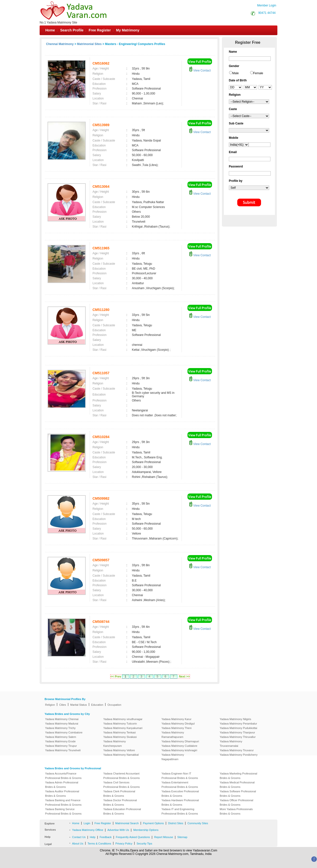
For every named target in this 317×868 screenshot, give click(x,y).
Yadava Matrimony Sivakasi (120, 737)
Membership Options (146, 830)
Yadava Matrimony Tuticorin (120, 724)
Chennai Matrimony (60, 44)
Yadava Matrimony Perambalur (238, 724)
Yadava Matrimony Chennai (62, 719)
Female (258, 73)
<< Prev (116, 677)
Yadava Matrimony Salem (61, 737)
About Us (78, 844)
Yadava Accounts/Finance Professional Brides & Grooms (63, 776)
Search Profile (72, 30)
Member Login (267, 5)
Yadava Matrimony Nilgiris (235, 719)
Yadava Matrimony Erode (60, 741)
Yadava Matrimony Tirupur (61, 746)
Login (87, 823)
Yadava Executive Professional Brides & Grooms (180, 794)
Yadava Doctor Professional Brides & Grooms (120, 802)
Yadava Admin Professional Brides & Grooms (62, 785)
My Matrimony (128, 30)
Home (50, 30)
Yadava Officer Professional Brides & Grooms (236, 802)
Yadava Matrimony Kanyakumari (123, 728)
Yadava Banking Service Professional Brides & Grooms (63, 811)
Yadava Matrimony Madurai (62, 724)
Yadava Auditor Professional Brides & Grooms (62, 794)
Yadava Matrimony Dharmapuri (180, 741)
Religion (50, 705)
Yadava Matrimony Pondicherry (239, 755)
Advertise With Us (118, 830)
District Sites (176, 823)
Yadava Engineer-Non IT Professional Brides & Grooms (180, 776)
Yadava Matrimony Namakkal (121, 755)
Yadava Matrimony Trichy (60, 728)
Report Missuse (163, 837)
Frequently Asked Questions (133, 837)
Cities (63, 705)
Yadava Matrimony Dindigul (178, 724)
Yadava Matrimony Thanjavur (237, 732)
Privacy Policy (124, 844)
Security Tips (144, 844)
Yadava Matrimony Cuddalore (179, 746)
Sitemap (182, 837)
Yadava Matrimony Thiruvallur (238, 737)
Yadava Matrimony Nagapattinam (173, 757)
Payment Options (153, 823)
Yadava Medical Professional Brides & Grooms (237, 785)
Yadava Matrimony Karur (176, 719)
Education (97, 705)
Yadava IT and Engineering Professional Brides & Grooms (180, 811)
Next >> (184, 677)
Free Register (100, 30)
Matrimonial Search (127, 823)
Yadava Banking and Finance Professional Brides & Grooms (63, 802)
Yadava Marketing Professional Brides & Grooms (238, 776)
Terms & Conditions (99, 844)
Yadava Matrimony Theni (176, 728)
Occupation (114, 705)
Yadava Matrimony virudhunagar (123, 719)
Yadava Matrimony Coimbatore (64, 732)
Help (93, 837)
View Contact (200, 70)
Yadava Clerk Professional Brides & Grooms (119, 794)
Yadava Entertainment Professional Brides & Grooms (180, 785)
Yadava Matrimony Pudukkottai (238, 728)
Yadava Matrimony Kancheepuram (115, 744)
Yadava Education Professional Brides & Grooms (122, 811)
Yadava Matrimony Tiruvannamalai (231, 744)
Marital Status (79, 705)
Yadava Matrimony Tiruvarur (237, 750)
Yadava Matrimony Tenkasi (119, 732)
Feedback (106, 837)
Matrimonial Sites (89, 44)
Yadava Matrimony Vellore (119, 750)
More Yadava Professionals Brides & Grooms (236, 811)
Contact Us (79, 837)
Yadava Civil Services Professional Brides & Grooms (121, 785)
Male (236, 73)
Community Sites (198, 823)
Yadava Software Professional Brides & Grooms (238, 794)
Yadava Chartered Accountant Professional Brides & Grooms (121, 776)
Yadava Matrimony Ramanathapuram (173, 735)
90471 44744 (267, 13)
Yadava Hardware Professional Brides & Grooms (180, 802)
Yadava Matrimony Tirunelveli (63, 750)
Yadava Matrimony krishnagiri (179, 750)
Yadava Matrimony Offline (88, 830)
